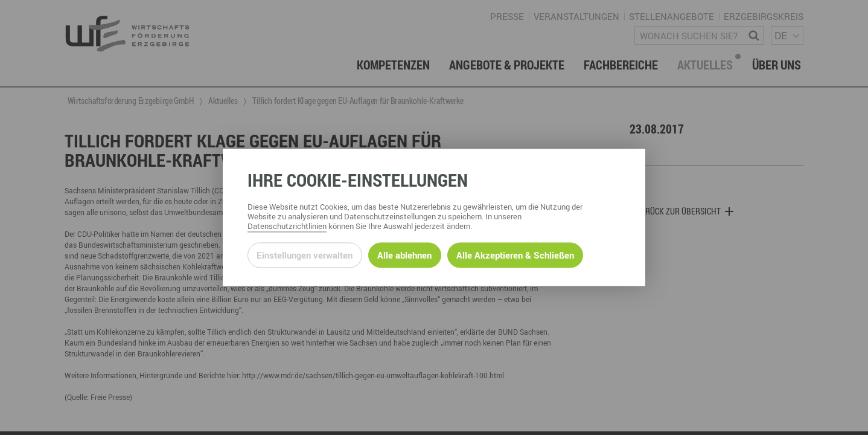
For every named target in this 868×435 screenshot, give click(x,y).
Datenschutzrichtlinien (287, 227)
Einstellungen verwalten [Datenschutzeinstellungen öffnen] (305, 255)
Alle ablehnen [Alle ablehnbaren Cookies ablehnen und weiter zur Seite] (404, 255)
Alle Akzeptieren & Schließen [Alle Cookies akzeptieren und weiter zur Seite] (515, 255)
